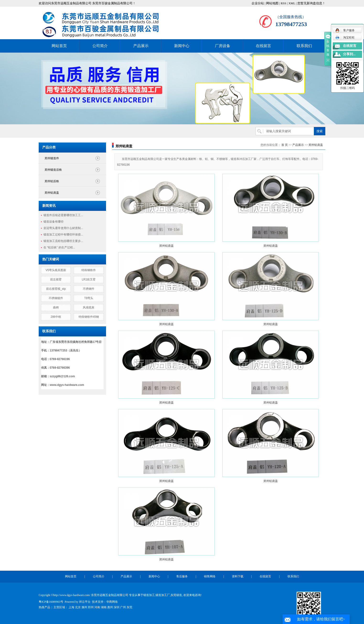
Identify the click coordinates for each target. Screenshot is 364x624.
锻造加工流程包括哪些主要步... (63, 241)
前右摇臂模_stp (56, 289)
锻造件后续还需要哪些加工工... (63, 215)
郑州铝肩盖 (52, 193)
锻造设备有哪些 (54, 222)
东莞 (129, 607)
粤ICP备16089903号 (51, 602)
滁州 (84, 607)
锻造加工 (149, 595)
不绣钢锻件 (56, 298)
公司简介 (100, 46)
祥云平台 (85, 602)
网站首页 (59, 46)
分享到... (349, 54)
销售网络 (210, 576)
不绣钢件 (89, 289)
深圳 (117, 607)
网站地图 (272, 3)
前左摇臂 (56, 279)
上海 (71, 607)
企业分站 (258, 3)
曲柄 (56, 307)
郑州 (91, 607)
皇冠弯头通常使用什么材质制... (63, 228)
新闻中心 (182, 46)
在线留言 (263, 46)
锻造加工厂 (163, 595)
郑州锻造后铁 (53, 170)
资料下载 (238, 576)
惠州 (110, 607)
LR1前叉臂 (89, 279)
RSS (283, 3)
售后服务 (182, 576)
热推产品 (44, 607)
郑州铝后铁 (52, 181)
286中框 (56, 317)
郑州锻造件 (52, 158)
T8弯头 (89, 298)
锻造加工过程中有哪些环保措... (63, 235)
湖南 (104, 607)
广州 (123, 607)
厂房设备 (223, 46)
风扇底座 (89, 307)
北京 (78, 607)
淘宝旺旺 (345, 38)
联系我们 (304, 46)
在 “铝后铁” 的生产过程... (59, 247)
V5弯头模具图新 (56, 270)
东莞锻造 (176, 595)
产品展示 (141, 46)
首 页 (285, 145)
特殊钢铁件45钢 (89, 317)
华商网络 (112, 602)
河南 (97, 607)
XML (292, 3)
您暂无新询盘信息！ (311, 3)
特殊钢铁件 (89, 270)
